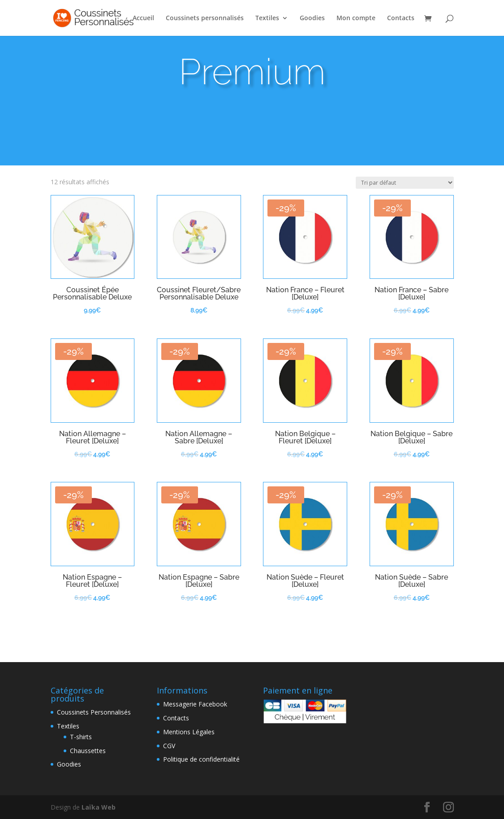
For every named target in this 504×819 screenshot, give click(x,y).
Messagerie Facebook (195, 704)
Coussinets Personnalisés (94, 712)
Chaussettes (88, 751)
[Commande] (405, 183)
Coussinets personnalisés (205, 18)
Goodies (312, 18)
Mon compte (356, 18)
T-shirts (81, 737)
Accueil (143, 18)
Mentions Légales (189, 732)
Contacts (401, 18)
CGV (169, 746)
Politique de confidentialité (201, 759)
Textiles (267, 18)
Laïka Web (99, 807)
